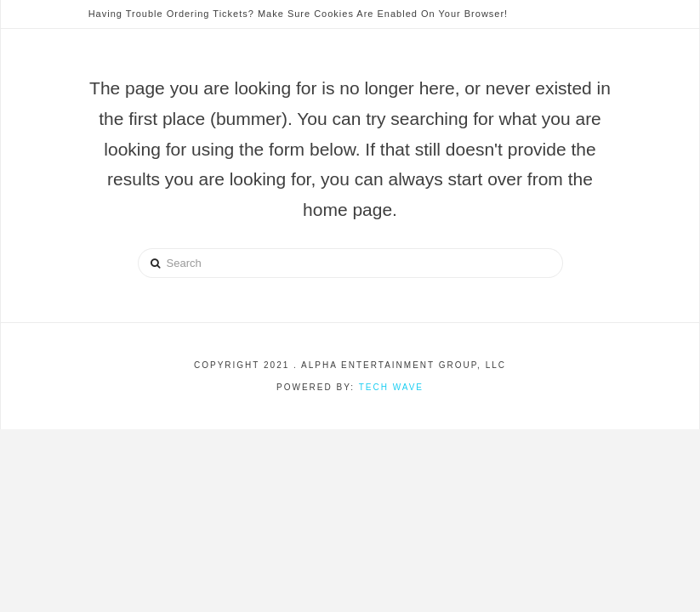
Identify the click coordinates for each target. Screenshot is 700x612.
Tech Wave (391, 387)
